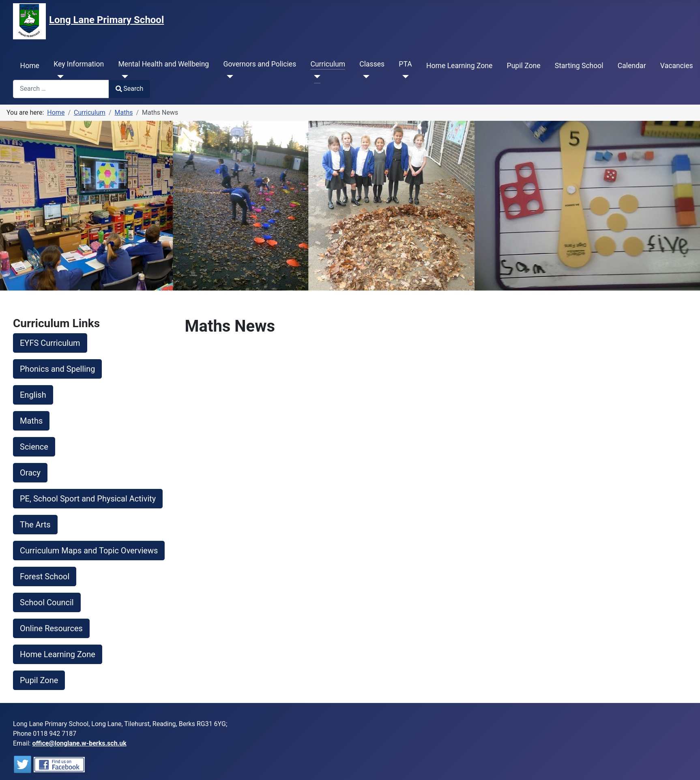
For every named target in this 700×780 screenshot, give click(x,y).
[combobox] (61, 89)
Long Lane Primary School (106, 20)
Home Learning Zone (459, 66)
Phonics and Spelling (57, 369)
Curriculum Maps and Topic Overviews (89, 551)
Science (34, 447)
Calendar (632, 66)
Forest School (45, 576)
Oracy (30, 473)
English (33, 395)
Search (129, 89)
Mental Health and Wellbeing (163, 64)
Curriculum (328, 64)
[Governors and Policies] (228, 77)
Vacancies (677, 66)
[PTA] (404, 77)
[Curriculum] (315, 77)
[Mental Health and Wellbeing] (123, 77)
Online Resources (51, 628)
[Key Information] (59, 77)
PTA (405, 64)
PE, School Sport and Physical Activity (88, 499)
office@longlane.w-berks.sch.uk (79, 743)
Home (30, 66)
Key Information (79, 64)
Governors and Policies (260, 64)
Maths (31, 421)
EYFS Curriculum (50, 343)
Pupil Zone (524, 66)
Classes (372, 64)
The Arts (35, 525)
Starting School (579, 66)
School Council (47, 602)
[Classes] (364, 77)
